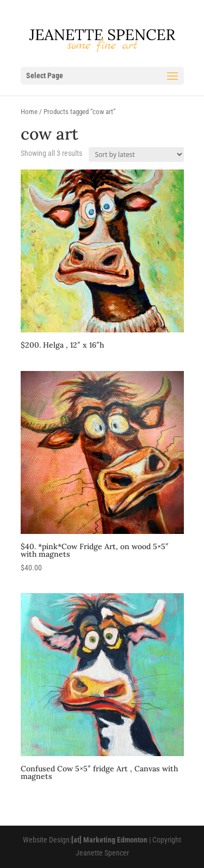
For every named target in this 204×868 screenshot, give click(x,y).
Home (29, 112)
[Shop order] (136, 155)
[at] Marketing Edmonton (109, 840)
